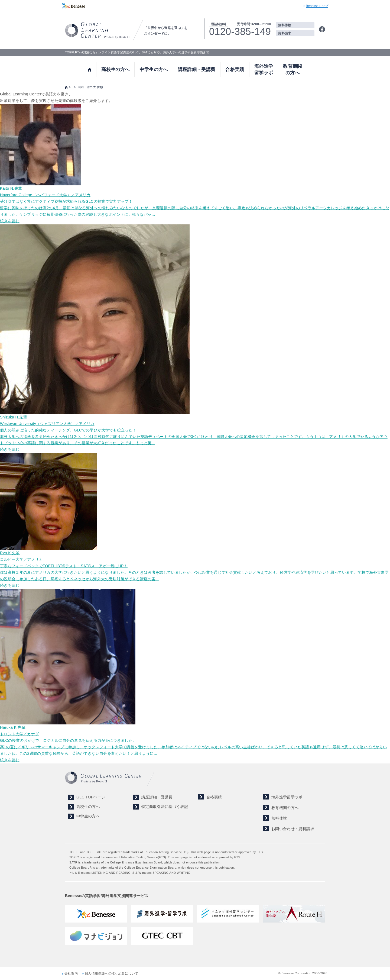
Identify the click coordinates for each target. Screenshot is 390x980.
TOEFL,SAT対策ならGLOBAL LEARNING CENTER (97, 30)
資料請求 (285, 33)
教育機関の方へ (292, 70)
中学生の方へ (154, 70)
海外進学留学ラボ (264, 70)
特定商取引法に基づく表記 (165, 807)
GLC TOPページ (91, 797)
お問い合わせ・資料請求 (293, 829)
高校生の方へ (115, 70)
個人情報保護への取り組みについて (112, 973)
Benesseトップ (317, 6)
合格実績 (235, 70)
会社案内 (71, 973)
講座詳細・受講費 (197, 70)
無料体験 (285, 25)
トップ (90, 70)
